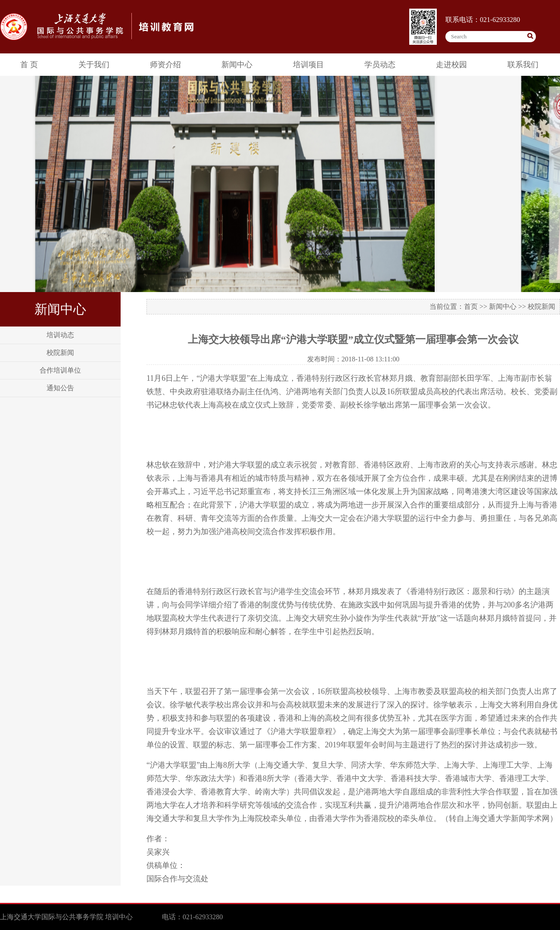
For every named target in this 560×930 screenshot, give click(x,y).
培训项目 (308, 65)
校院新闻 (60, 353)
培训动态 (60, 335)
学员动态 (380, 65)
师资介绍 (165, 65)
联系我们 (523, 65)
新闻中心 (237, 65)
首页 (471, 306)
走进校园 (451, 65)
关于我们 (94, 65)
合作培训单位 (60, 370)
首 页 (29, 65)
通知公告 (60, 388)
